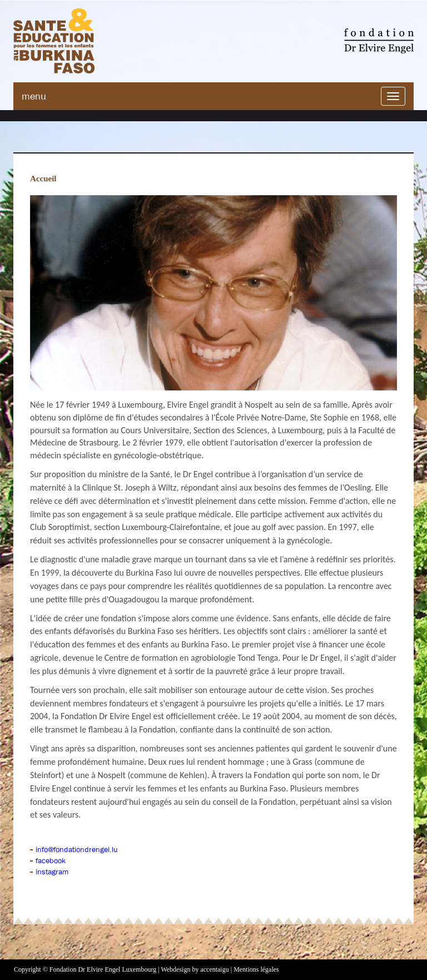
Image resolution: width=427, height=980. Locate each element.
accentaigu (214, 969)
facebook (51, 860)
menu (34, 96)
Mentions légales (256, 969)
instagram (52, 872)
